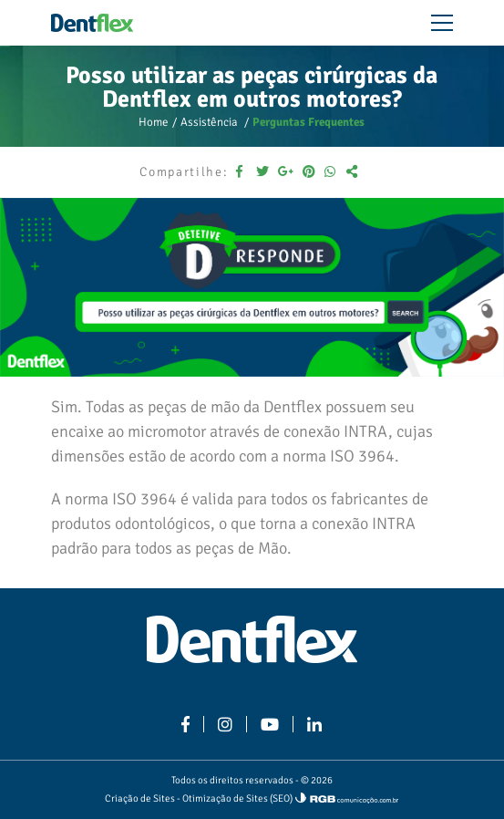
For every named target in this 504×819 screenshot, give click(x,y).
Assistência (211, 122)
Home (154, 122)
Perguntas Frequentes (309, 122)
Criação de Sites (140, 798)
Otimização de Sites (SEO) (237, 798)
